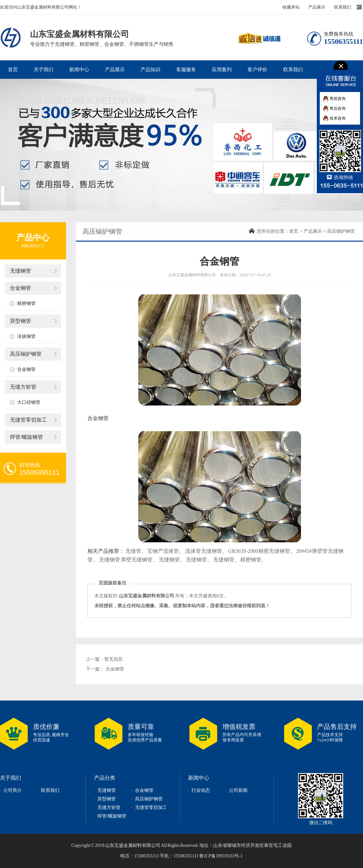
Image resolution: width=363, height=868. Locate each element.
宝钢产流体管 (163, 551)
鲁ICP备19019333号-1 (221, 856)
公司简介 (13, 790)
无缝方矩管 (23, 387)
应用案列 (222, 70)
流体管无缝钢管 (204, 551)
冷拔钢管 (26, 336)
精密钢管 (26, 303)
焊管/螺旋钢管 (26, 437)
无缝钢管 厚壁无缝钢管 (126, 560)
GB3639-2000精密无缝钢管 (259, 551)
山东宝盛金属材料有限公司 (12, 37)
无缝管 (133, 551)
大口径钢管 (29, 402)
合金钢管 (20, 288)
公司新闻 (238, 790)
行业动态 (201, 790)
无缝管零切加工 (28, 420)
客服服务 (186, 70)
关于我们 (44, 70)
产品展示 (317, 7)
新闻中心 (79, 70)
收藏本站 (291, 7)
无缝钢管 (20, 271)
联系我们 (343, 7)
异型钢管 (20, 321)
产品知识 (150, 70)
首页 (13, 70)
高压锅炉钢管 (26, 354)
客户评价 (257, 70)
